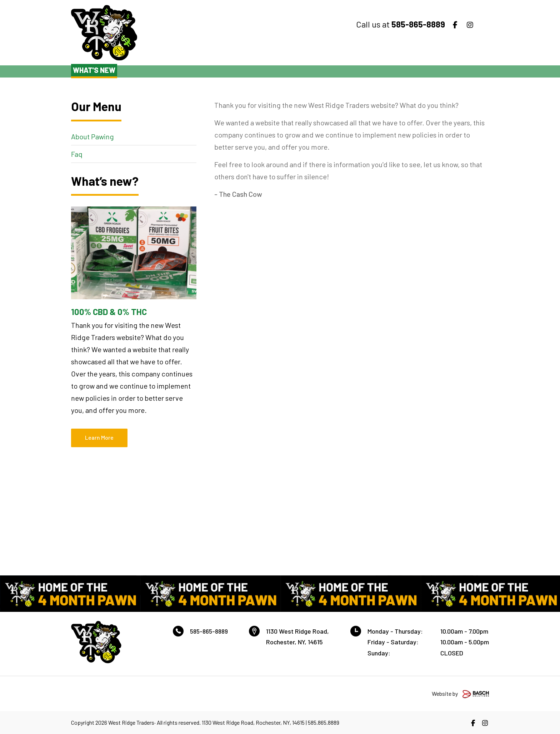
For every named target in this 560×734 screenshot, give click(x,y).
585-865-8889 (211, 631)
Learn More (99, 437)
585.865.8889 (324, 722)
